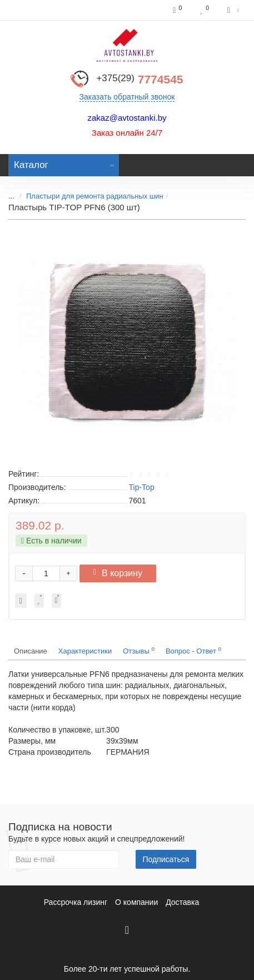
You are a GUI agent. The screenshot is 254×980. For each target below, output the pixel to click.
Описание (31, 651)
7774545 (140, 79)
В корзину (118, 573)
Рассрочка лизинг (76, 902)
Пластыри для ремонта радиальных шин (95, 196)
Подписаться (166, 859)
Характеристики (85, 651)
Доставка (182, 902)
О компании (136, 902)
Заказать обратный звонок (127, 97)
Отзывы (139, 650)
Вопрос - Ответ (193, 650)
